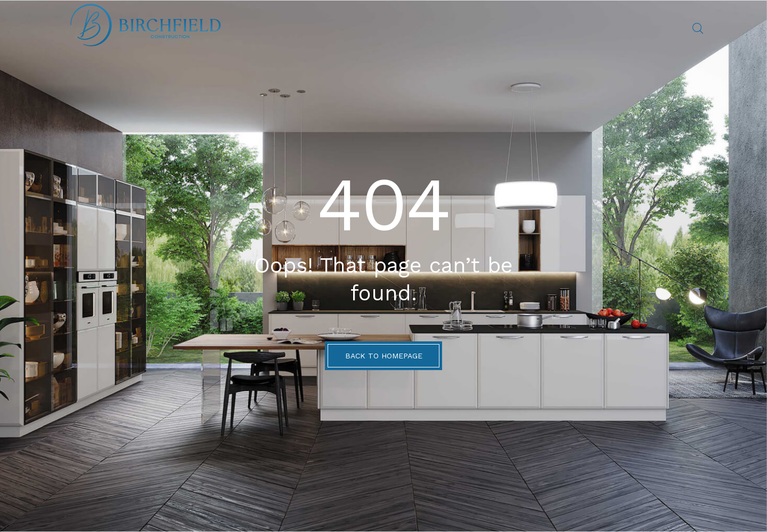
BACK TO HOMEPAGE (384, 356)
